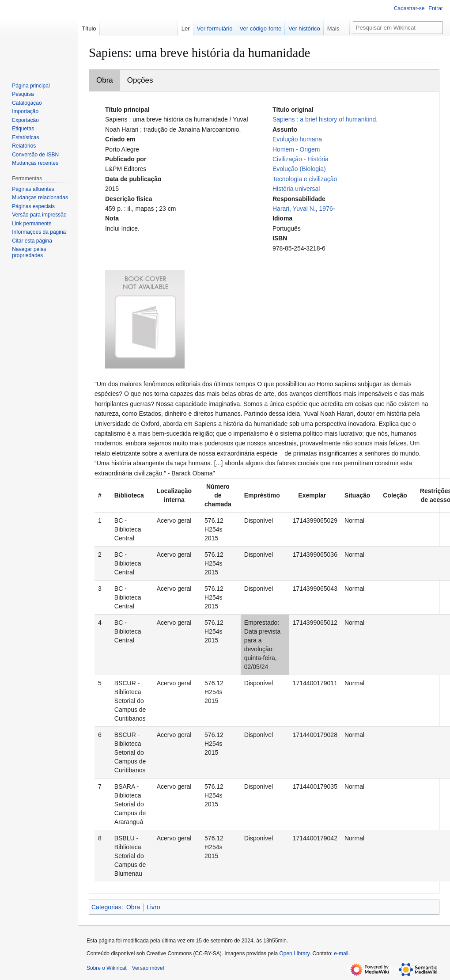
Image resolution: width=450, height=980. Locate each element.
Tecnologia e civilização (305, 179)
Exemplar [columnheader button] (312, 495)
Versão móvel (148, 968)
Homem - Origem (296, 149)
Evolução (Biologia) (299, 169)
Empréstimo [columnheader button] (262, 495)
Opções (140, 80)
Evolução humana (297, 139)
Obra (105, 80)
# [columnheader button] (100, 495)
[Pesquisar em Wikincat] (398, 28)
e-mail (341, 953)
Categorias (106, 907)
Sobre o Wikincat (107, 968)
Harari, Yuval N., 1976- (304, 209)
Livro (153, 907)
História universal (296, 189)
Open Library (294, 953)
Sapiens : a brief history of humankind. (325, 119)
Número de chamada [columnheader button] (218, 495)
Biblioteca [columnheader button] (129, 495)
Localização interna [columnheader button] (174, 495)
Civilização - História (301, 159)
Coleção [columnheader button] (395, 495)
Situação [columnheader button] (357, 495)
